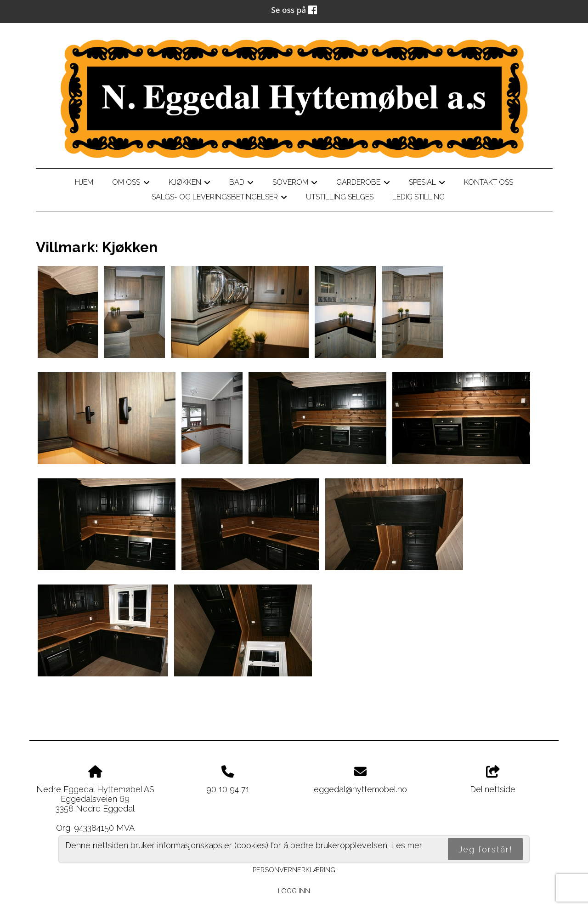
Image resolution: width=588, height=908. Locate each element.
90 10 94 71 (228, 789)
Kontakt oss (489, 182)
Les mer (407, 845)
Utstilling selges (340, 197)
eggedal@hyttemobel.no (360, 789)
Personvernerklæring (294, 870)
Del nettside (493, 780)
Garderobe (363, 184)
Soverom (295, 184)
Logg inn (294, 891)
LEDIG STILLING (418, 197)
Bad (241, 184)
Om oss (131, 184)
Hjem (84, 182)
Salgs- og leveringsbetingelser (219, 199)
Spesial (427, 184)
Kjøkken (189, 184)
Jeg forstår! (486, 849)
